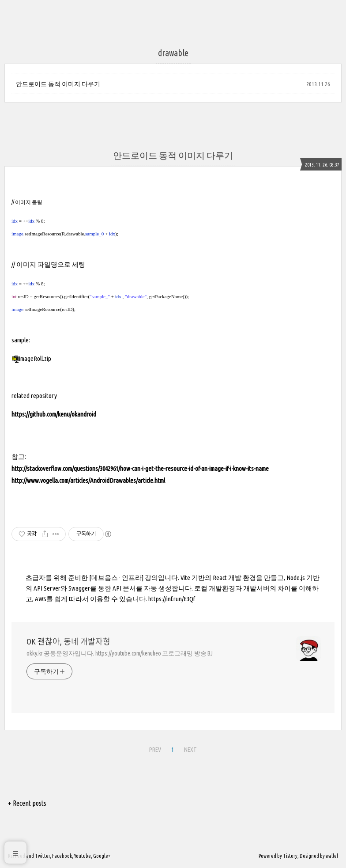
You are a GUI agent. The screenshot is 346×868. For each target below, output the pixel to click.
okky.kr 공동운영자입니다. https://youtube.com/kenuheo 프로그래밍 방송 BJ (120, 653)
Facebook (62, 856)
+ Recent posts (27, 803)
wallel (332, 856)
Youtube (83, 856)
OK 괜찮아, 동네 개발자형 (68, 641)
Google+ (102, 856)
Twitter (42, 856)
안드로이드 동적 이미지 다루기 (58, 84)
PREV (155, 750)
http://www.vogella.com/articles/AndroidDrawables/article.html (88, 480)
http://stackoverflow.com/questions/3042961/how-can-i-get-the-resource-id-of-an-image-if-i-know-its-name (140, 468)
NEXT (190, 750)
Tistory (290, 856)
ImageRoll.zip (31, 358)
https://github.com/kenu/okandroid (54, 414)
